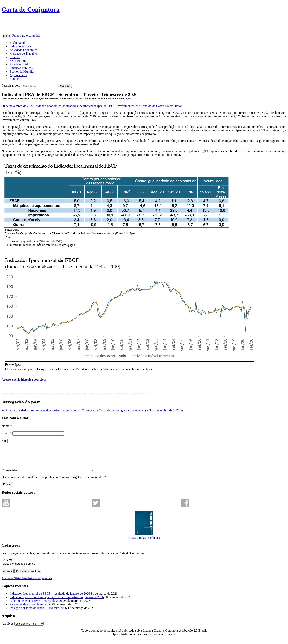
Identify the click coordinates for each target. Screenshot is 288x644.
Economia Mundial (22, 71)
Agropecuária (18, 75)
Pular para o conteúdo (26, 35)
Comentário (9, 475)
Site (4, 441)
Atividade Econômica (23, 50)
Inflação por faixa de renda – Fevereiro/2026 (38, 613)
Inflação (15, 57)
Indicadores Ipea (20, 46)
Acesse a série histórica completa (24, 379)
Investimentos (125, 106)
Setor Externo (18, 61)
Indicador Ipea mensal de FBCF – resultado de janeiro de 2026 (50, 598)
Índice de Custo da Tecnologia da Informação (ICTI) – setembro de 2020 (135, 410)
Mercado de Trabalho (23, 53)
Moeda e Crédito (20, 64)
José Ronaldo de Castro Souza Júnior (158, 106)
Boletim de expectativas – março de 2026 (36, 606)
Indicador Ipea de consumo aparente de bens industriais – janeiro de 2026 (57, 602)
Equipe (14, 79)
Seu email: (8, 565)
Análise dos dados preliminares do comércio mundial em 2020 (43, 410)
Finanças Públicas (21, 68)
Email (7, 433)
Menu (6, 36)
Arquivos (8, 628)
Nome (7, 426)
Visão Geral (17, 43)
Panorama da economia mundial (30, 609)
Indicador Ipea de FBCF (99, 106)
